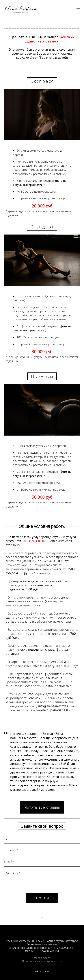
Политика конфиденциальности (42, 961)
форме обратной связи (53, 710)
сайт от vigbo (42, 971)
